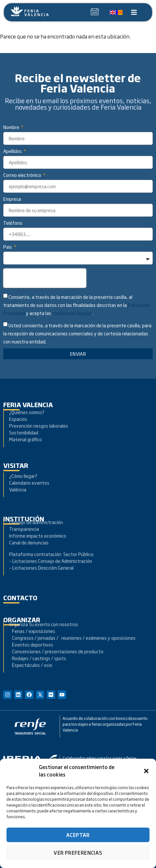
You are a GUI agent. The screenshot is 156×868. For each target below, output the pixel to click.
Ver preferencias (78, 853)
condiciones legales (72, 313)
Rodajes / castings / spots (38, 637)
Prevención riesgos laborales (39, 410)
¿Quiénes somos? (27, 397)
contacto (20, 597)
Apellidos (13, 152)
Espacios (18, 403)
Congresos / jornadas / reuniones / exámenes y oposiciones (72, 617)
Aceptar (78, 835)
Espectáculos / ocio (31, 644)
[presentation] (45, 278)
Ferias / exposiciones (32, 610)
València (18, 479)
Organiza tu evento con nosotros (44, 603)
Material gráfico (25, 424)
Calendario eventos (29, 472)
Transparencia (24, 506)
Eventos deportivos (33, 624)
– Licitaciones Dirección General (41, 545)
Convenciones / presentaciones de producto (56, 630)
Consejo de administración (36, 499)
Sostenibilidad (24, 417)
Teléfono (13, 223)
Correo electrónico (23, 175)
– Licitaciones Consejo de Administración (51, 538)
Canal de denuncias (29, 520)
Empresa (12, 199)
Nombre (12, 128)
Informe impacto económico (38, 513)
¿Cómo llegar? (24, 466)
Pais (8, 247)
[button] (146, 771)
